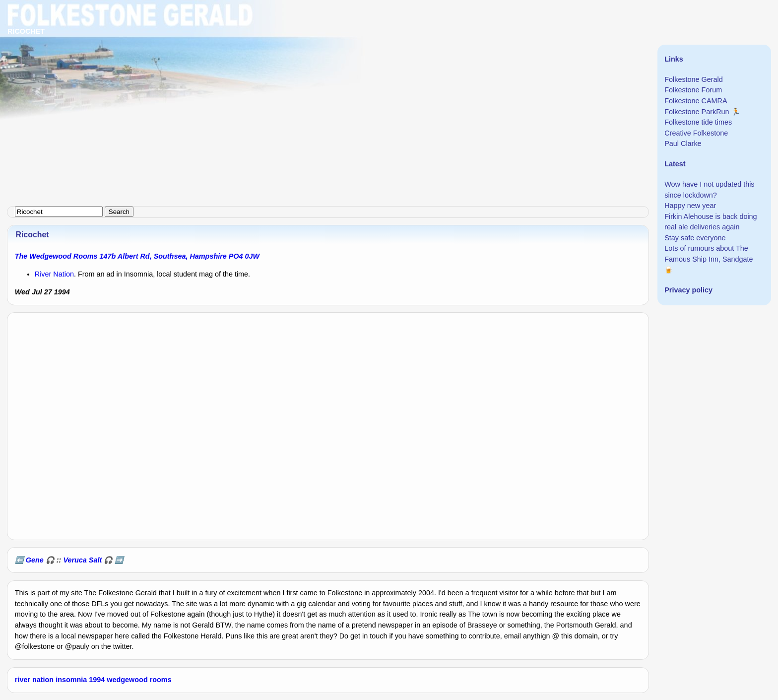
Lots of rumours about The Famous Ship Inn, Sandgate (709, 254)
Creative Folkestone (696, 133)
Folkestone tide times (698, 122)
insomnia (71, 680)
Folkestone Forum (693, 90)
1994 (97, 680)
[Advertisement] (298, 70)
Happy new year (690, 206)
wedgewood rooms (139, 680)
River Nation (54, 274)
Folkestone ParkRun (697, 112)
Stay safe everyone (695, 238)
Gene (35, 560)
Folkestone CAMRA (696, 101)
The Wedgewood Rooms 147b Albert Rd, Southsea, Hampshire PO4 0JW (137, 256)
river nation (34, 680)
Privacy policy (688, 290)
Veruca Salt (82, 560)
